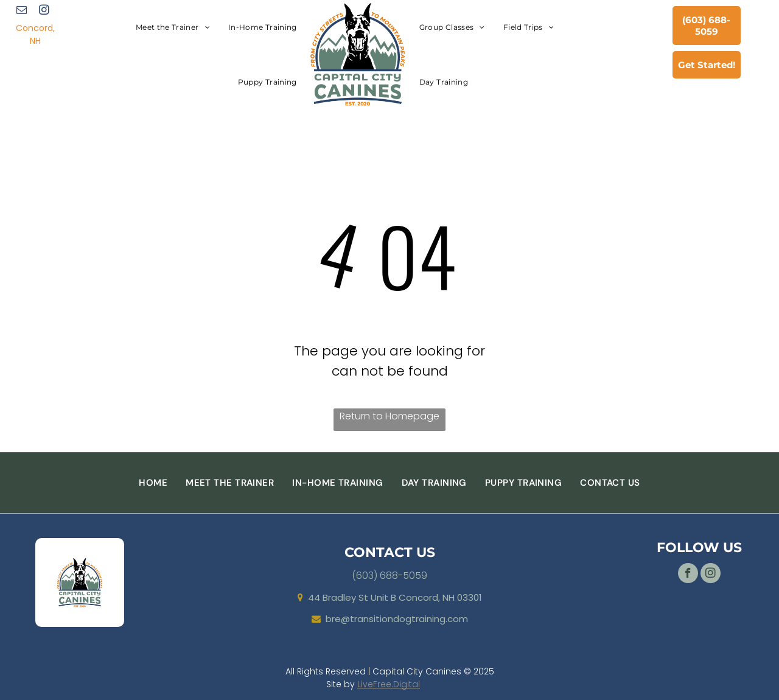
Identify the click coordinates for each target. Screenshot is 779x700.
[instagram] (44, 12)
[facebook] (688, 575)
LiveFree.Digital (389, 684)
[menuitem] (173, 27)
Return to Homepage (389, 416)
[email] (22, 12)
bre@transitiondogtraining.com (397, 619)
